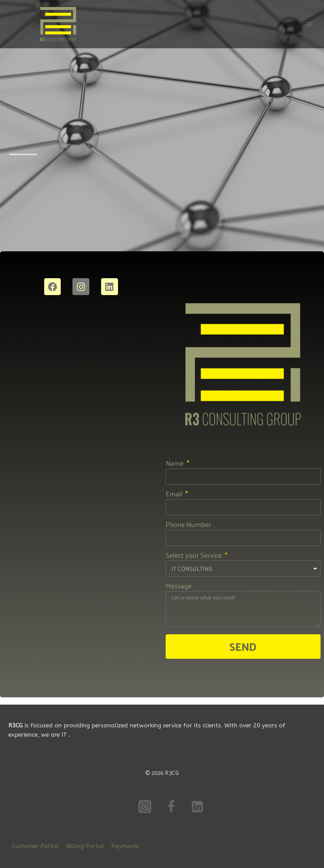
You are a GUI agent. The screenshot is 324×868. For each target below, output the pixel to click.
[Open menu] (309, 24)
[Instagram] (145, 807)
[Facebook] (171, 807)
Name (175, 463)
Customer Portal (35, 846)
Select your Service (194, 555)
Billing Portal (85, 846)
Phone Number (188, 524)
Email (175, 494)
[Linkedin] (197, 807)
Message (179, 586)
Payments (125, 846)
